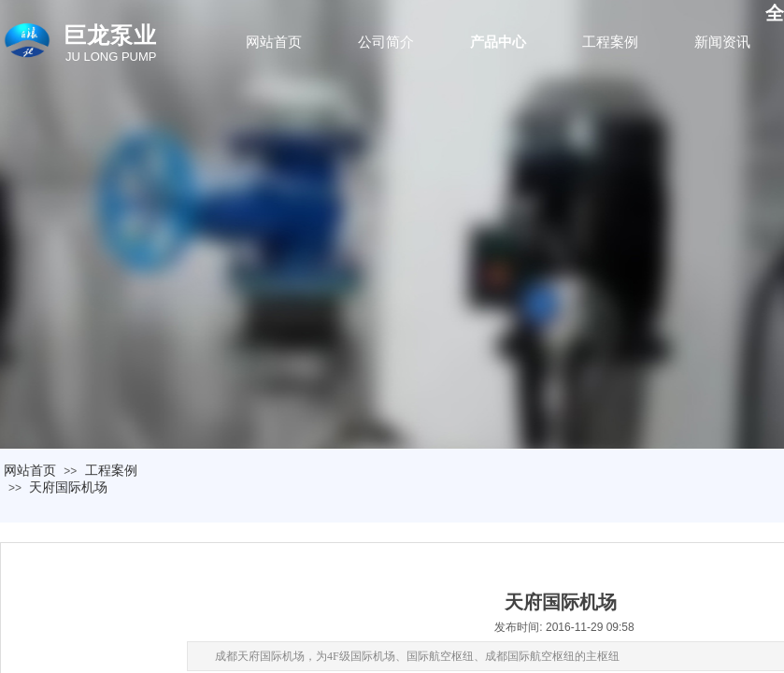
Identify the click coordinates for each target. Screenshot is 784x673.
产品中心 (498, 42)
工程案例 (610, 42)
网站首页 (274, 42)
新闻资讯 (722, 42)
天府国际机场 (68, 487)
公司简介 (386, 42)
